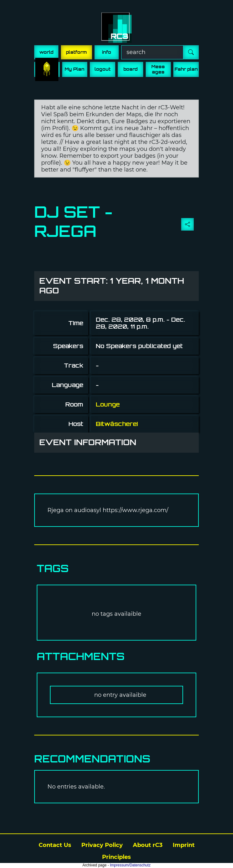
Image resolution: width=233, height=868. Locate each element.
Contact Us (55, 845)
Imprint (184, 845)
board (130, 69)
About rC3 (148, 845)
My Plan (75, 69)
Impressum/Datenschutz (130, 865)
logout (103, 69)
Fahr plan (186, 69)
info (107, 52)
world (46, 52)
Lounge (108, 404)
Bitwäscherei (117, 424)
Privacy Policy (102, 845)
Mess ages (158, 69)
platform (76, 52)
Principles (116, 857)
